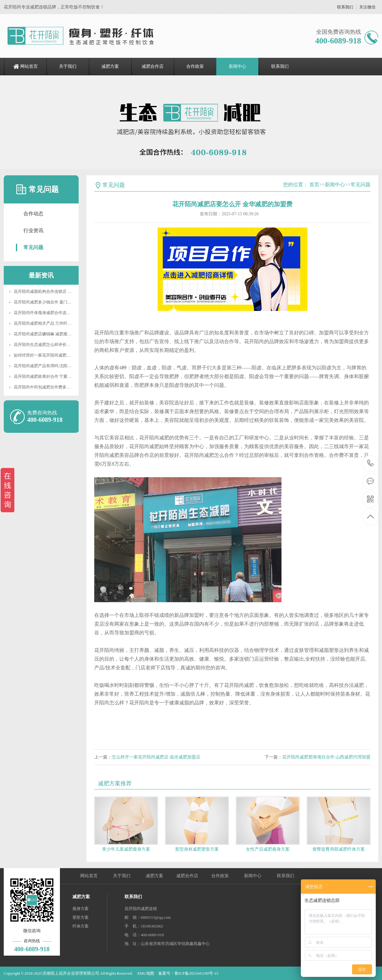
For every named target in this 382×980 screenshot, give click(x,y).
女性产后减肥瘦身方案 (268, 849)
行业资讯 (33, 230)
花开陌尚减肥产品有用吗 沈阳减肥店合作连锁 (55, 366)
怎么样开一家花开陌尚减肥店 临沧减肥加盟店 (156, 757)
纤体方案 (81, 926)
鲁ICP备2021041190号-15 (196, 973)
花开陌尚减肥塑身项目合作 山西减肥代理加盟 (326, 757)
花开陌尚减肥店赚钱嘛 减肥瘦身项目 (47, 334)
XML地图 (146, 973)
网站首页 (29, 66)
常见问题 (33, 247)
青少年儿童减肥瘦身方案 (126, 849)
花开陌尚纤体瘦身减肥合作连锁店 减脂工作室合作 (59, 313)
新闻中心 (238, 66)
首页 (314, 185)
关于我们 (68, 66)
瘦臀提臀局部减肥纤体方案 (339, 849)
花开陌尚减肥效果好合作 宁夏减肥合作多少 (53, 376)
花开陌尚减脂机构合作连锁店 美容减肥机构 (53, 291)
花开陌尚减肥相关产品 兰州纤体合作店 (49, 323)
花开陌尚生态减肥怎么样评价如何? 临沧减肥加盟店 (60, 345)
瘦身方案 (81, 909)
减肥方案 (110, 66)
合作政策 (195, 66)
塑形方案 (81, 917)
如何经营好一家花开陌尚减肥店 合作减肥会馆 (55, 355)
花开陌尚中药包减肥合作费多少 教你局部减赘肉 (57, 387)
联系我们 (345, 7)
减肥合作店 (153, 66)
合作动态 (33, 214)
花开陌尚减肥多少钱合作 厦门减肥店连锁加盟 (55, 302)
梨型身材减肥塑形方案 (197, 849)
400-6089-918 (371, 464)
